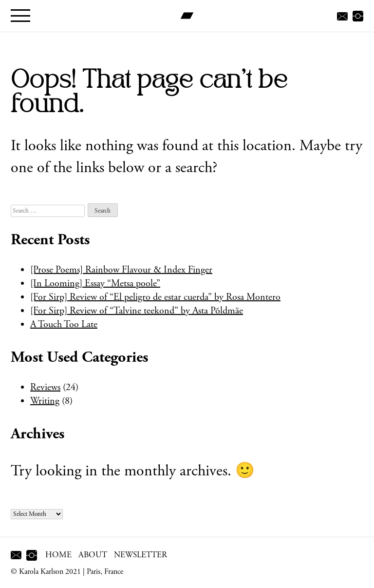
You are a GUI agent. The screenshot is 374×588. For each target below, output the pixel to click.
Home (58, 555)
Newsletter (140, 555)
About (93, 555)
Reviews (45, 387)
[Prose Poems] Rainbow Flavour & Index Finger (121, 270)
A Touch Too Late (64, 324)
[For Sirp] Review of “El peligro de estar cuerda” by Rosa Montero (155, 297)
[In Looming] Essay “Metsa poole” (95, 284)
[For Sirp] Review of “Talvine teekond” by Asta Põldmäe (137, 311)
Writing (45, 401)
